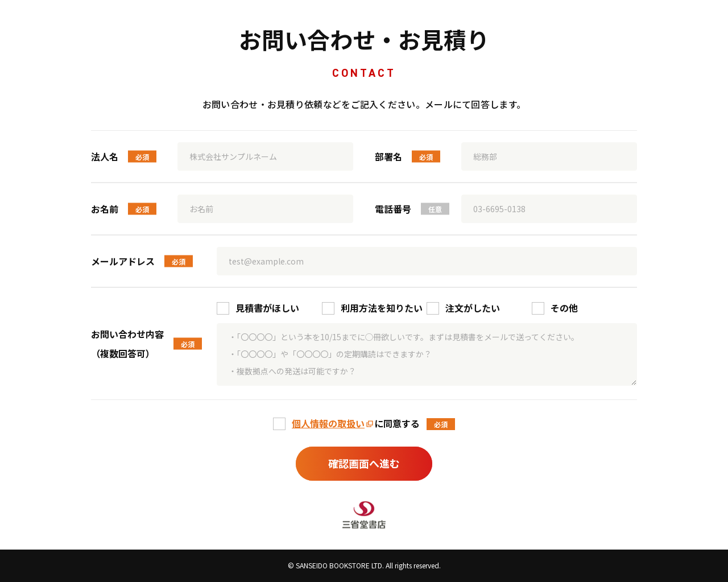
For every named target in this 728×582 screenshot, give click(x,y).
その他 (564, 308)
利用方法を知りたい (382, 308)
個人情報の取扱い (328, 423)
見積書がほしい (267, 308)
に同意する (356, 423)
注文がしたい (473, 308)
